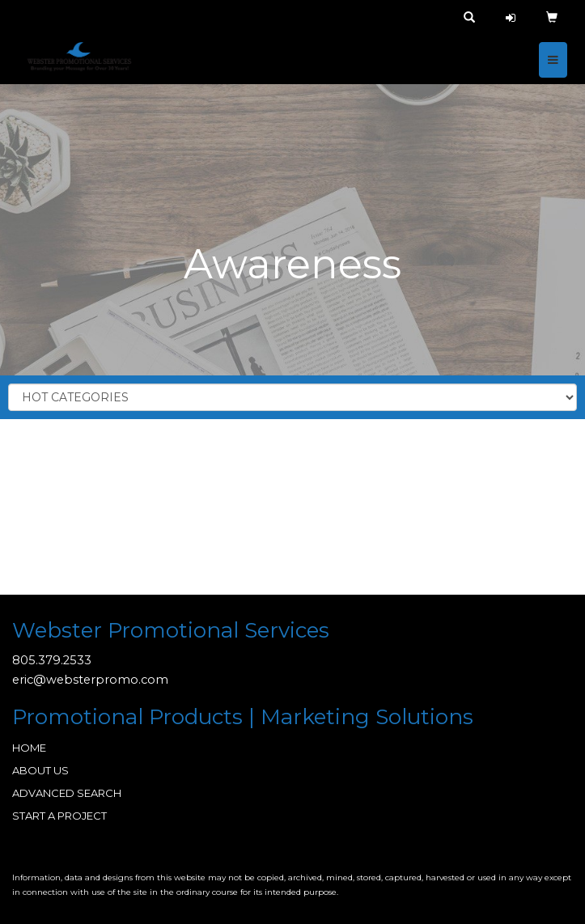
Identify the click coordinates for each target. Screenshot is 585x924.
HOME (29, 748)
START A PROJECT (59, 816)
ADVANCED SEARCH (67, 793)
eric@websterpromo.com (90, 680)
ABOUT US (40, 770)
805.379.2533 (52, 660)
